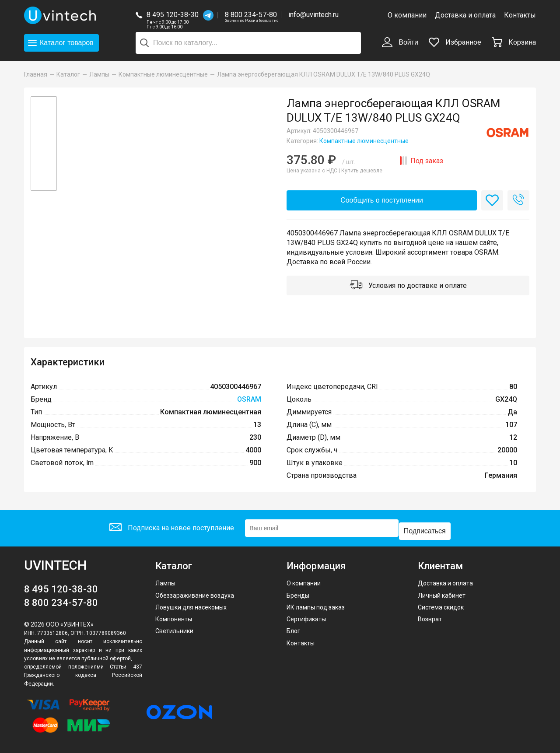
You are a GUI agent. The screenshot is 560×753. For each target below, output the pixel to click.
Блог (293, 629)
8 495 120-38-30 (173, 15)
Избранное (455, 42)
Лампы (165, 581)
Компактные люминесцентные (364, 141)
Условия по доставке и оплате (408, 289)
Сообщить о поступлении (382, 201)
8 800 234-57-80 (252, 15)
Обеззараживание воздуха (195, 593)
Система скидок (441, 605)
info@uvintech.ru (313, 15)
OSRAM (249, 404)
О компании (407, 15)
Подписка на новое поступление (170, 529)
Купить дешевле (362, 171)
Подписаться (427, 529)
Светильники (174, 629)
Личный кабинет (442, 593)
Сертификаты (306, 617)
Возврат (430, 617)
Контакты (520, 15)
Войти (400, 43)
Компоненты (174, 617)
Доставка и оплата (465, 15)
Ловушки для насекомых (191, 605)
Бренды (298, 593)
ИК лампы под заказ (316, 605)
